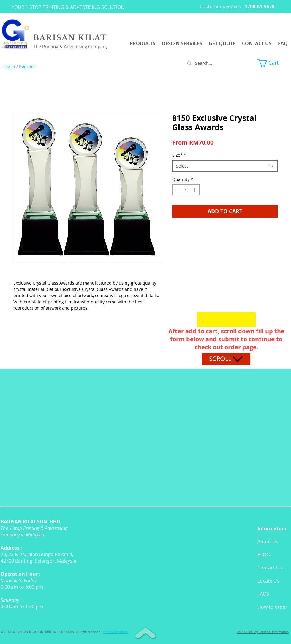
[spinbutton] (186, 190)
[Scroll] (226, 359)
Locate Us (268, 581)
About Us (268, 542)
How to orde (271, 607)
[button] (273, 63)
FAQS (263, 594)
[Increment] (195, 190)
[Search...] (212, 63)
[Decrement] (177, 190)
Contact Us (270, 568)
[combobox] (225, 166)
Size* (179, 155)
